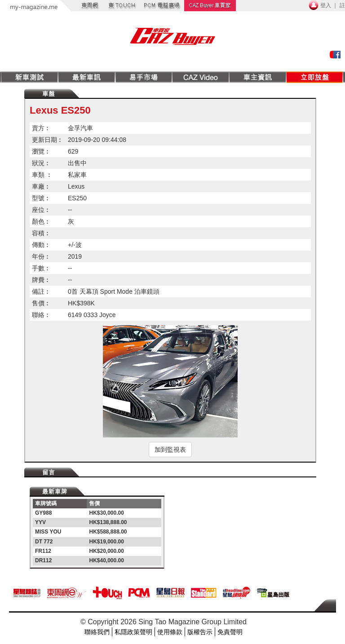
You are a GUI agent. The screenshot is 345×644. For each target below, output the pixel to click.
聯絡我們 (97, 632)
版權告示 (200, 632)
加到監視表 (170, 450)
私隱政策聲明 (133, 632)
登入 (326, 5)
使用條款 (170, 632)
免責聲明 (230, 632)
